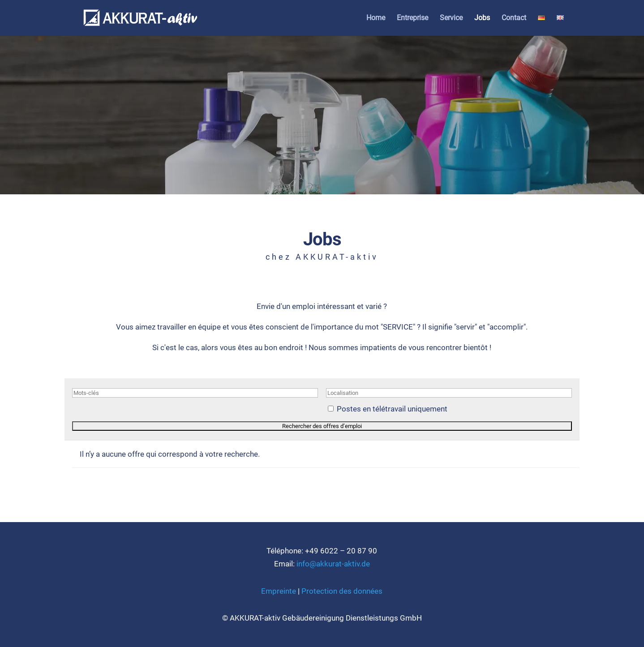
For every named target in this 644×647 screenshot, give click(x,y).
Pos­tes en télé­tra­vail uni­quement (392, 409)
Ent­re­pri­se (412, 18)
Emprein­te (279, 591)
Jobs (482, 18)
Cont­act (514, 18)
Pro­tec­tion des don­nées (342, 591)
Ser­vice (451, 18)
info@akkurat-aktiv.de (333, 564)
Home (376, 18)
